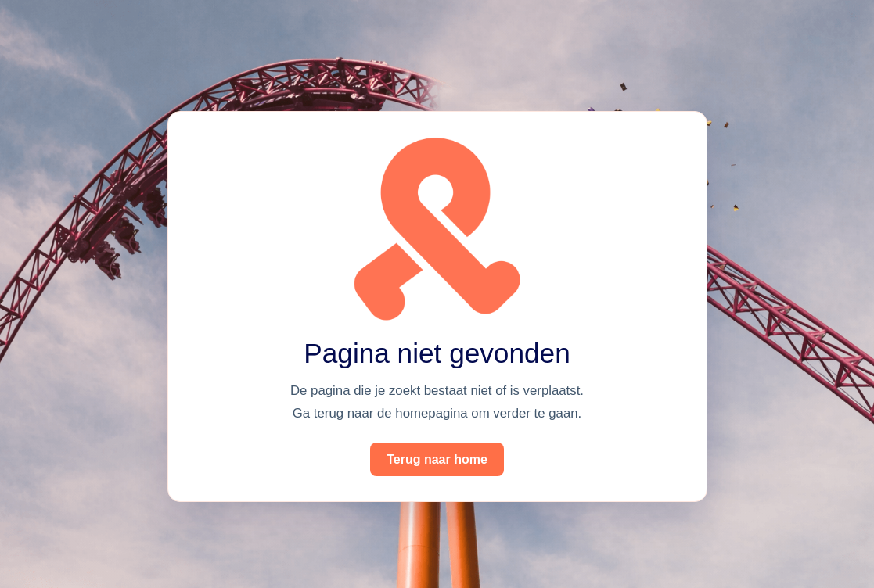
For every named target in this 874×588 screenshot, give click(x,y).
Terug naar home (437, 459)
